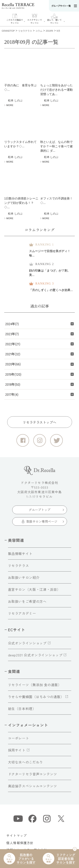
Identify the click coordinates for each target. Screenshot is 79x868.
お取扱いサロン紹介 (24, 577)
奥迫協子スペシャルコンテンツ (33, 786)
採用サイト (17, 750)
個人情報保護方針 (20, 843)
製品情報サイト (20, 554)
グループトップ (39, 510)
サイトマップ (17, 835)
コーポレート (19, 738)
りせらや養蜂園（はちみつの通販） (36, 697)
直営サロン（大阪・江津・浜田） (34, 589)
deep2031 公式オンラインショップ (35, 655)
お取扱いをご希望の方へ (27, 601)
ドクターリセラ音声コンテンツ (33, 774)
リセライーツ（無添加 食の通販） (35, 685)
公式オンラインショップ (27, 643)
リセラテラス (19, 565)
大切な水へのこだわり (25, 762)
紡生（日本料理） (22, 709)
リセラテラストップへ (39, 422)
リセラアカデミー (22, 613)
